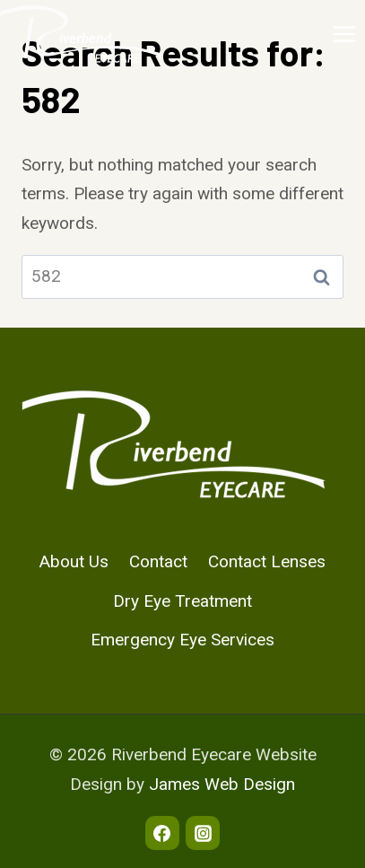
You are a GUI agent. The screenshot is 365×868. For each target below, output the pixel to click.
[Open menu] (344, 34)
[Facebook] (162, 833)
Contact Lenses (267, 561)
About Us (74, 561)
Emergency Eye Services (182, 640)
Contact (158, 561)
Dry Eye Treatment (182, 601)
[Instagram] (203, 833)
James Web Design (222, 784)
